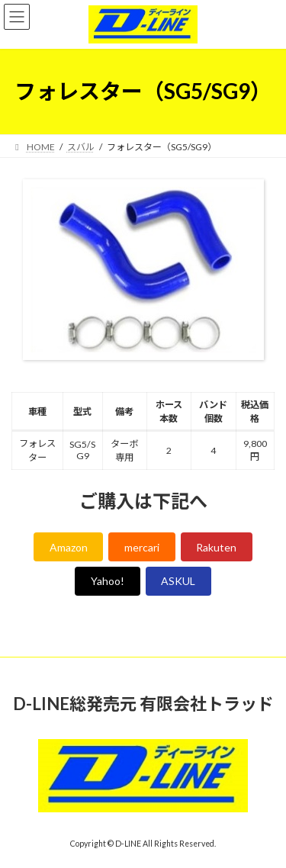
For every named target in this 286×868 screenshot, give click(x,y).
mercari (142, 547)
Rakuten (216, 547)
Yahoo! (108, 581)
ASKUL (178, 581)
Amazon (69, 547)
